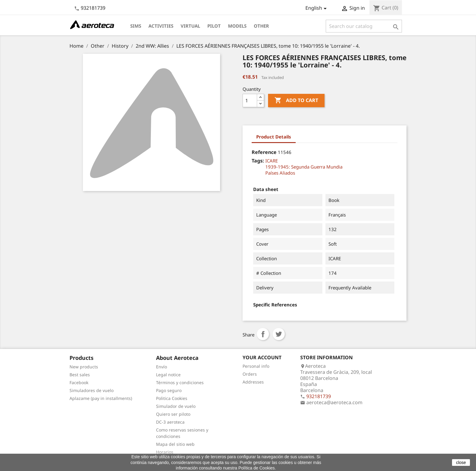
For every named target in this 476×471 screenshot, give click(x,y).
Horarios (165, 452)
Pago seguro (169, 390)
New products (84, 367)
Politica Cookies (172, 398)
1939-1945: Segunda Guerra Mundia (304, 167)
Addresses (253, 382)
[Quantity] (250, 101)
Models (237, 26)
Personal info (256, 366)
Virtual (190, 26)
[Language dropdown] (317, 9)
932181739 (93, 8)
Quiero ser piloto (173, 414)
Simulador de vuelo (176, 406)
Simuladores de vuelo (92, 390)
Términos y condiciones (180, 382)
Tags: (258, 161)
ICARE (272, 161)
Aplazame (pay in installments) (101, 398)
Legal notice (168, 375)
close (461, 462)
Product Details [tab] (274, 137)
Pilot (214, 26)
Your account (262, 357)
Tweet (279, 334)
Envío (161, 367)
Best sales (80, 375)
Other (261, 26)
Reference (264, 152)
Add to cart (296, 101)
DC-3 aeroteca (170, 422)
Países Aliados (280, 173)
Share (263, 334)
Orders (250, 374)
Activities (161, 26)
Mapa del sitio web (175, 444)
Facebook (79, 382)
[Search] (364, 26)
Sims (136, 26)
